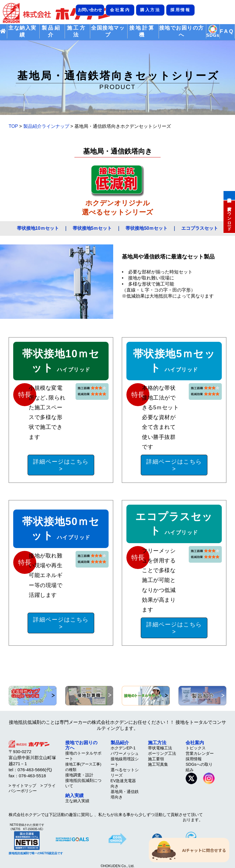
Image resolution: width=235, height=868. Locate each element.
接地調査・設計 (79, 775)
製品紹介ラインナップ (46, 126)
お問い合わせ (90, 10)
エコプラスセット (200, 228)
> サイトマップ (22, 786)
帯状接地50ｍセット (147, 228)
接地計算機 (229, 195)
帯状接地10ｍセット (38, 228)
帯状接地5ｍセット (92, 228)
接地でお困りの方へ (182, 31)
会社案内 (120, 10)
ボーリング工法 (162, 753)
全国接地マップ (108, 31)
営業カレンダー (200, 753)
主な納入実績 (22, 31)
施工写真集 (158, 764)
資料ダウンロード (229, 216)
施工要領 (156, 759)
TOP (13, 126)
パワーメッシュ (125, 753)
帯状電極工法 (160, 748)
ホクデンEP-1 (123, 748)
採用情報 (180, 10)
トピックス (196, 748)
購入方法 (150, 10)
